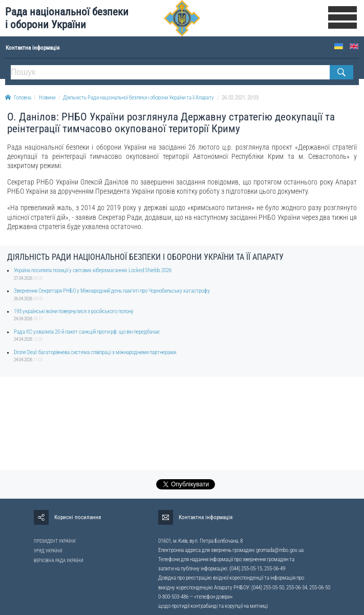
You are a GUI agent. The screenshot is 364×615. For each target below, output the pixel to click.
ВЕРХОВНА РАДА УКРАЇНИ (59, 561)
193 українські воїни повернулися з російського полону (74, 311)
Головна (18, 98)
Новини (47, 98)
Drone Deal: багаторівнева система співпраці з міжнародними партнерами (95, 352)
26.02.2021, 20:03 (240, 98)
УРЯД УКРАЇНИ (48, 551)
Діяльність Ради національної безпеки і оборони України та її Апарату (138, 98)
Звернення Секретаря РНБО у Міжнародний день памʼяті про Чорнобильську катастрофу (112, 291)
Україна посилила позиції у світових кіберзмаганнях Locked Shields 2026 (93, 270)
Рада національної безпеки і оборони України (67, 18)
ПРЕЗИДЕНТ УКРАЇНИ (55, 541)
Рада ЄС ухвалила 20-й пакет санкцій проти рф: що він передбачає (87, 332)
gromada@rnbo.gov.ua (280, 550)
